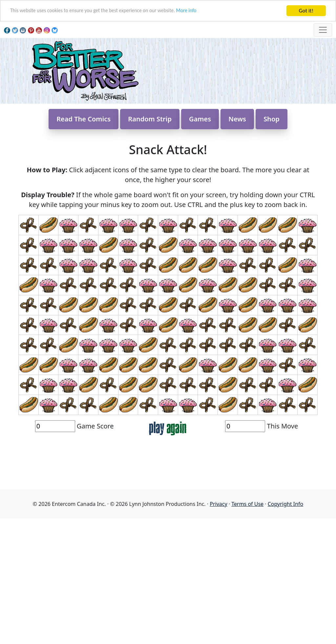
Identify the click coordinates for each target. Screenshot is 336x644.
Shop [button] (272, 150)
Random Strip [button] (150, 150)
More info (203, 11)
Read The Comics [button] (84, 150)
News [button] (237, 150)
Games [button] (200, 150)
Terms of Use (247, 535)
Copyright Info (285, 535)
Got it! (306, 11)
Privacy (218, 535)
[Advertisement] (168, 595)
